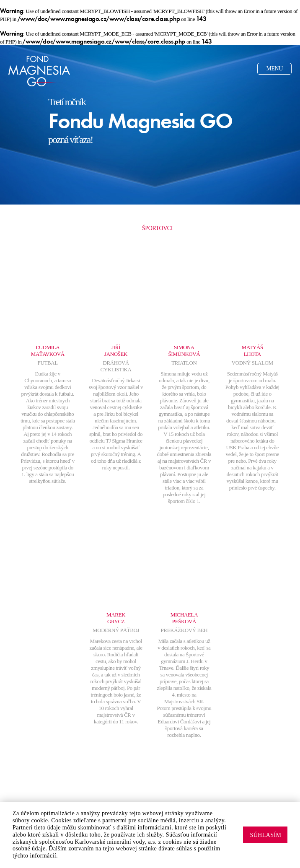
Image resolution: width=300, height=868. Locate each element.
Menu (274, 69)
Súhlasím (265, 835)
